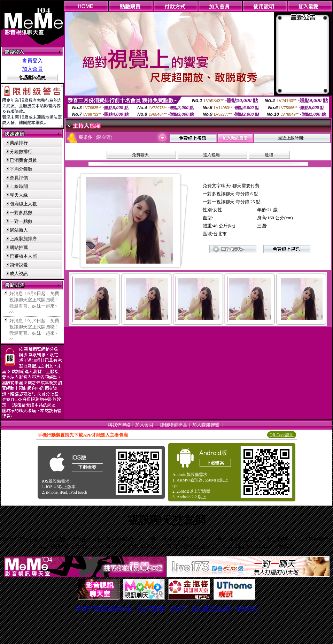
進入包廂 (211, 155)
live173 (178, 608)
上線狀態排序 (23, 239)
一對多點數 (21, 213)
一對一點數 (21, 221)
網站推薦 (19, 247)
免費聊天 (140, 155)
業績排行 (19, 143)
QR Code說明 (282, 435)
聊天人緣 (19, 195)
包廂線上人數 (23, 204)
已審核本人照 (23, 256)
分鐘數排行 (21, 151)
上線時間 (19, 186)
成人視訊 (19, 274)
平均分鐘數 (21, 169)
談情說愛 (19, 265)
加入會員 (32, 69)
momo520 (246, 608)
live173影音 (151, 608)
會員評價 (19, 178)
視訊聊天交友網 (211, 608)
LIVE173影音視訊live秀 (104, 608)
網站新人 (19, 230)
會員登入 (32, 61)
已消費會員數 (23, 160)
